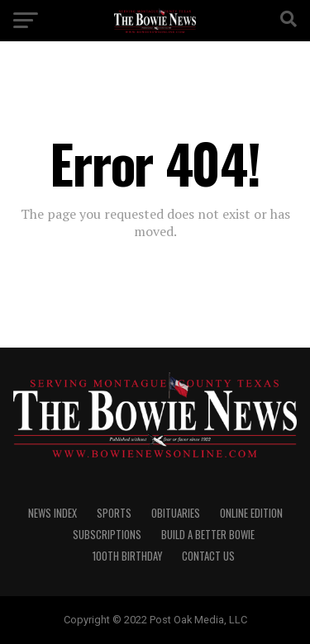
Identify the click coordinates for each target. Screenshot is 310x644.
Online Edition (251, 513)
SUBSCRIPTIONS (107, 535)
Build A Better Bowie (208, 535)
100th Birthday (127, 556)
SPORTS (114, 513)
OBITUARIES (176, 513)
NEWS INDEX (52, 513)
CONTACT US (208, 556)
